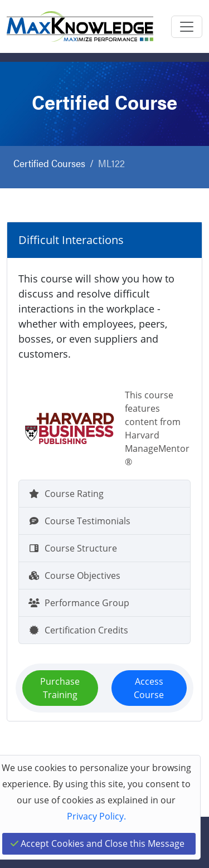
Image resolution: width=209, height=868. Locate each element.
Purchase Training (60, 688)
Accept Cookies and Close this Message (98, 843)
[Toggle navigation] (187, 27)
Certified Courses (49, 163)
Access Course (149, 688)
